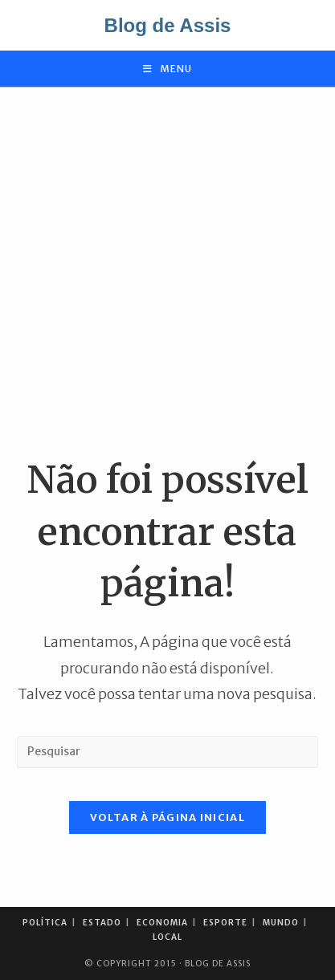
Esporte (225, 923)
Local (167, 937)
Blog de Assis (168, 25)
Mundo (281, 923)
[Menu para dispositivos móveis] (167, 69)
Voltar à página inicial (167, 817)
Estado (102, 923)
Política (45, 923)
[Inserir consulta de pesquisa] (167, 752)
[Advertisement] (167, 271)
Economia (162, 923)
